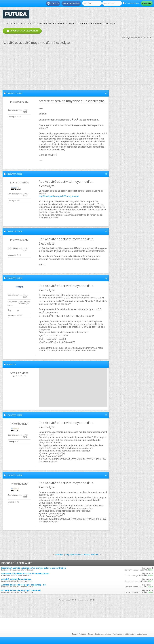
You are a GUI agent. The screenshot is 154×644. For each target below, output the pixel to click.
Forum (12, 23)
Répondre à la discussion (22, 31)
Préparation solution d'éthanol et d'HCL (82, 554)
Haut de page (141, 634)
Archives (83, 634)
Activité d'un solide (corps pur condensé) (21, 590)
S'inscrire (53, 3)
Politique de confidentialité (123, 634)
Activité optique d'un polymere (16, 579)
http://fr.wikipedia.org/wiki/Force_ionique (59, 196)
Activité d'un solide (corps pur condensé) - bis (23, 585)
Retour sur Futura (71, 3)
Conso (90, 634)
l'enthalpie (59, 554)
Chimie (71, 23)
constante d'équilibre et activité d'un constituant (25, 574)
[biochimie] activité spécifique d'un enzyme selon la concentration (34, 568)
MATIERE (61, 23)
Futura (75, 634)
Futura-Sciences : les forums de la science (36, 23)
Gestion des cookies (103, 634)
